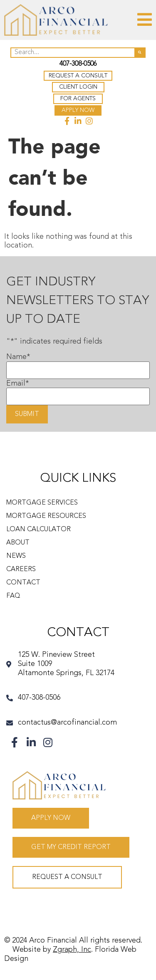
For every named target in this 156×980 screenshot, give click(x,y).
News (16, 556)
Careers (21, 569)
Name (18, 357)
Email (17, 384)
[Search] (140, 53)
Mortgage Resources (46, 516)
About (18, 543)
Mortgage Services (42, 503)
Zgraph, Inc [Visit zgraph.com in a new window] (72, 950)
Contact (23, 583)
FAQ (13, 596)
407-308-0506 (78, 64)
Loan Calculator (38, 530)
